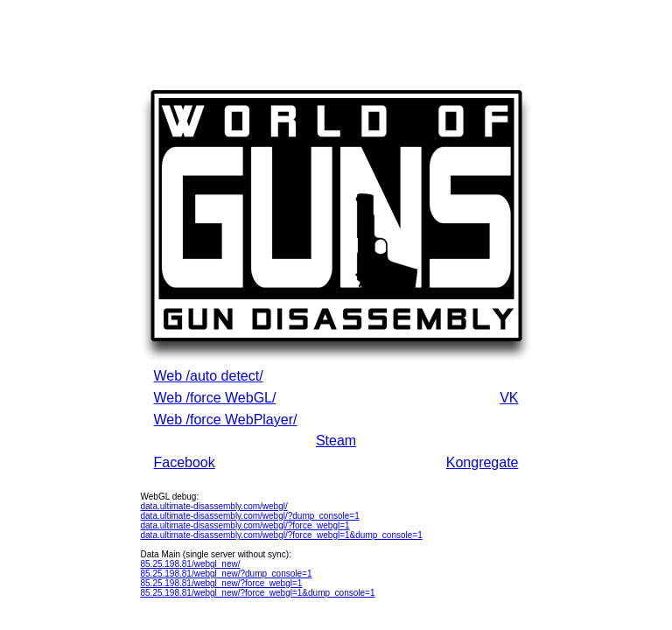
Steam (336, 441)
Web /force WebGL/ (215, 398)
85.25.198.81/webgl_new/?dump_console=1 (227, 574)
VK (509, 398)
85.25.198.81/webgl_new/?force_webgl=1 (222, 583)
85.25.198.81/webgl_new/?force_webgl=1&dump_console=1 (258, 593)
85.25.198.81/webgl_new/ (191, 564)
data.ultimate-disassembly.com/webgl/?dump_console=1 (250, 516)
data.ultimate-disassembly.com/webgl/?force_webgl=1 (245, 525)
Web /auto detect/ (209, 376)
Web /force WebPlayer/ (226, 420)
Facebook (185, 462)
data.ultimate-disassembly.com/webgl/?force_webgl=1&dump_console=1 (282, 535)
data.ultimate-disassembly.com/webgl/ (214, 506)
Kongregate (483, 462)
